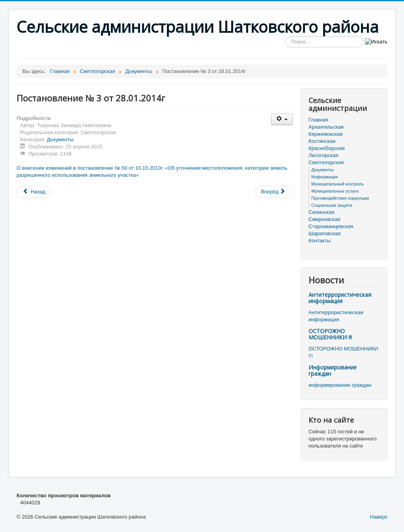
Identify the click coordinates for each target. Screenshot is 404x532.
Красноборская (327, 148)
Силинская (321, 212)
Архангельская (326, 127)
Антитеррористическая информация (340, 298)
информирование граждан (340, 385)
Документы (60, 140)
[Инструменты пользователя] (282, 119)
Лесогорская (323, 155)
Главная (318, 120)
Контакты (320, 241)
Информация (325, 177)
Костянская (322, 141)
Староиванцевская (331, 226)
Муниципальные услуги (335, 191)
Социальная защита (332, 205)
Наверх (379, 517)
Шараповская (325, 233)
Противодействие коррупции (340, 198)
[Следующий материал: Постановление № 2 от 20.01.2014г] (274, 192)
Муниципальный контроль (338, 184)
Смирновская (325, 219)
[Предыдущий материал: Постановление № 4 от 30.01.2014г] (34, 192)
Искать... (285, 37)
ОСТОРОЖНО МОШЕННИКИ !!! (330, 334)
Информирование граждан (333, 370)
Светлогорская (326, 162)
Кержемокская (326, 134)
